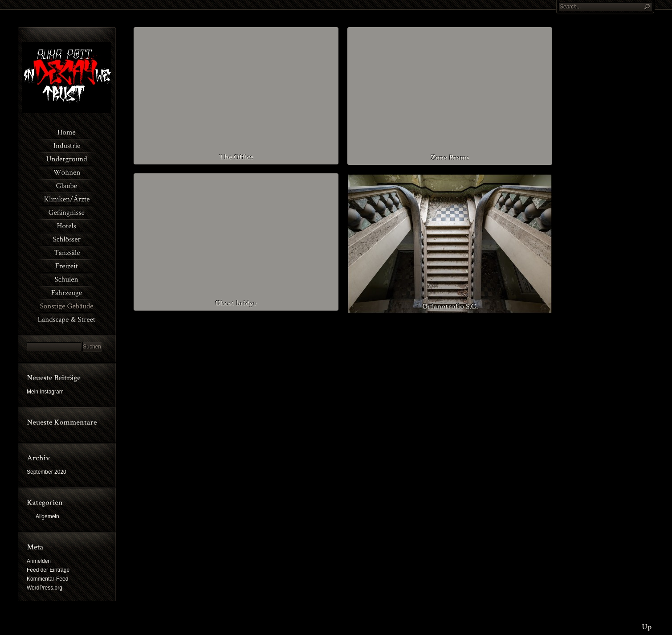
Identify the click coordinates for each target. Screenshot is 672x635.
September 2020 (47, 472)
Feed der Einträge (48, 570)
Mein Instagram (45, 392)
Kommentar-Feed (47, 579)
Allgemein (47, 516)
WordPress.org (45, 588)
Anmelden (39, 561)
